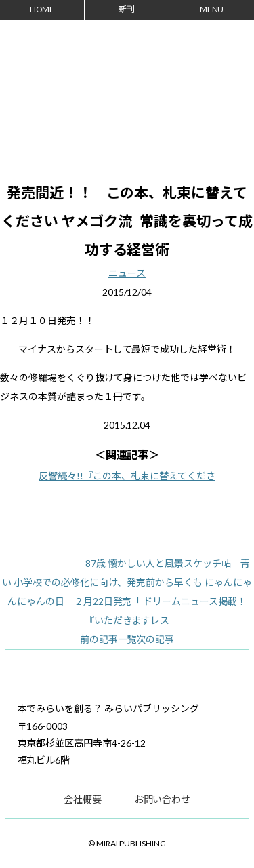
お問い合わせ (163, 799)
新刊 (127, 9)
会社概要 (83, 799)
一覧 (127, 639)
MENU (212, 9)
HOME (42, 9)
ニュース (127, 273)
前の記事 (99, 639)
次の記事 (155, 639)
